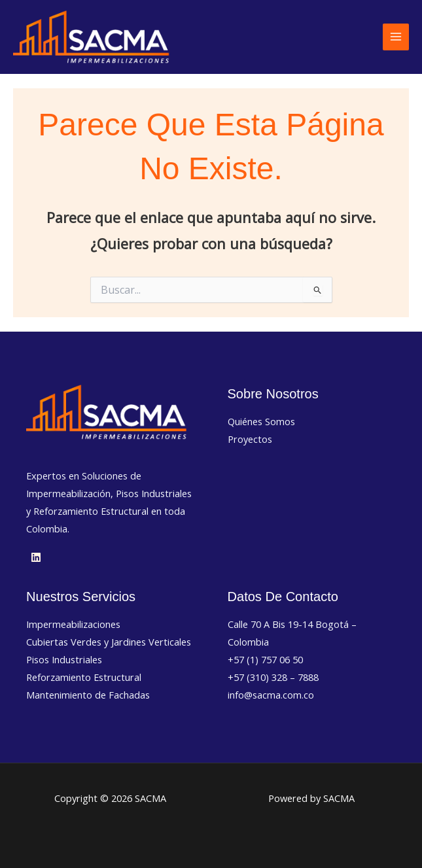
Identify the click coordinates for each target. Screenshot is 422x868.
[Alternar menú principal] (396, 37)
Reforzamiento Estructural (84, 677)
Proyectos (250, 439)
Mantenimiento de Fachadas (88, 695)
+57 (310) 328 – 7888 (273, 677)
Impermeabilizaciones (73, 624)
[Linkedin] (36, 557)
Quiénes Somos (261, 421)
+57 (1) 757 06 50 (265, 659)
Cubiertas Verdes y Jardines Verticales (109, 642)
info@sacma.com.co (271, 695)
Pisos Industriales (64, 659)
